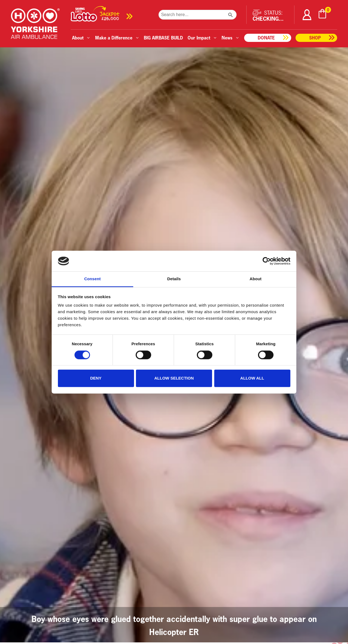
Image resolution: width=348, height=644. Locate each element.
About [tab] (256, 279)
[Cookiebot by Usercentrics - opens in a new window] (267, 261)
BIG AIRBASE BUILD (163, 38)
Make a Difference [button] (117, 38)
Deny (96, 378)
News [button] (231, 38)
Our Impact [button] (202, 38)
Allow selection (174, 378)
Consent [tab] (93, 279)
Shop (315, 38)
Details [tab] (174, 279)
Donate (266, 38)
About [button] (81, 38)
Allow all (252, 378)
